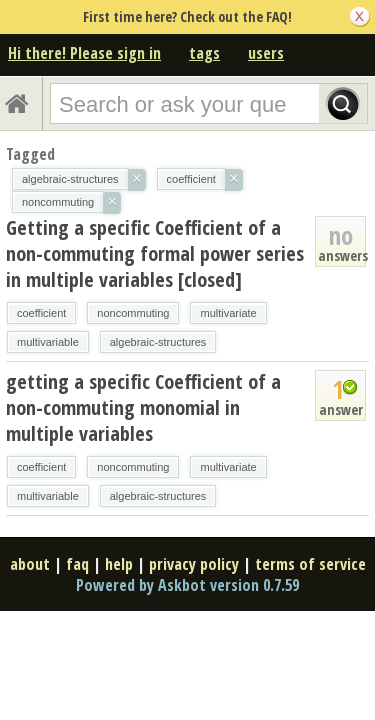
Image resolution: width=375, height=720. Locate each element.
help (119, 564)
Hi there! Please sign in (84, 53)
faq (77, 564)
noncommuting (133, 313)
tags (204, 53)
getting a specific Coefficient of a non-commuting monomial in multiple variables (143, 407)
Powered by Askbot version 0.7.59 (187, 585)
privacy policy (194, 564)
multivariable (48, 342)
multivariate (228, 313)
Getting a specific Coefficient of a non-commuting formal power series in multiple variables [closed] (155, 253)
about (30, 564)
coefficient (41, 313)
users (266, 53)
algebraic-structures (158, 342)
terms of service (310, 564)
